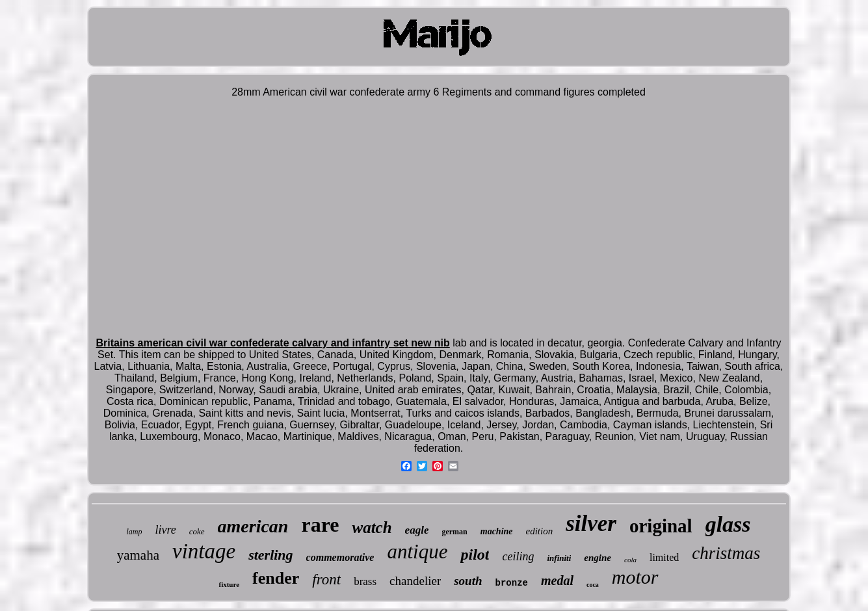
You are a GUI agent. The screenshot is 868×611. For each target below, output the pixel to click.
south (468, 581)
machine (497, 531)
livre (165, 530)
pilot (475, 554)
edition (540, 531)
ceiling (518, 556)
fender (276, 578)
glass (728, 524)
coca (593, 585)
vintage (204, 551)
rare (320, 525)
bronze (512, 583)
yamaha (138, 555)
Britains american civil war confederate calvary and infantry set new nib (273, 343)
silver (591, 524)
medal (557, 580)
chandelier (415, 581)
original (661, 526)
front (326, 579)
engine (598, 558)
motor (635, 577)
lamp (134, 532)
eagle (417, 530)
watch (372, 527)
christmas (726, 553)
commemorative (340, 557)
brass (365, 581)
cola (630, 560)
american (253, 526)
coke (197, 531)
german (454, 532)
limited (664, 557)
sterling (270, 555)
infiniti (559, 558)
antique (417, 552)
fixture (229, 584)
